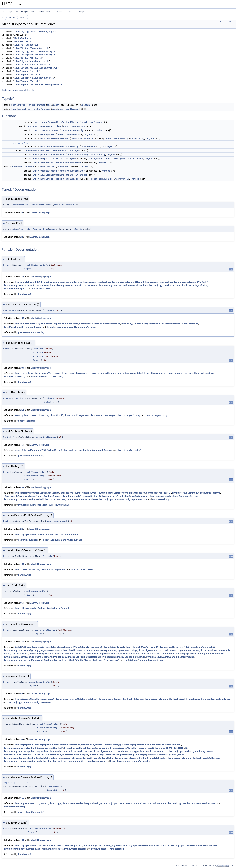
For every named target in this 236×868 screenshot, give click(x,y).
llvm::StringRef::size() (197, 285)
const (56, 105)
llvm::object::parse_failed (130, 373)
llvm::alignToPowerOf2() (27, 282)
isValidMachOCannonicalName (57, 175)
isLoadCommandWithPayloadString (59, 122)
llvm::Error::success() (42, 289)
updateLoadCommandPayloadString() (63, 540)
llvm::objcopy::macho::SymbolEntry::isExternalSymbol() (152, 745)
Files (71, 12)
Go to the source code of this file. (18, 90)
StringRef (33, 126)
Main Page (8, 12)
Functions (232, 21)
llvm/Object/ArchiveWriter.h (32, 61)
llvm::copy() (127, 324)
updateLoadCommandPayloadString (59, 146)
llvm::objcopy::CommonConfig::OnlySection (121, 699)
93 (22, 739)
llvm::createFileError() (73, 373)
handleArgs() (25, 294)
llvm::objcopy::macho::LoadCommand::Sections (123, 285)
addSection (47, 163)
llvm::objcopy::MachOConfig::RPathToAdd (124, 657)
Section (85, 105)
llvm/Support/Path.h (26, 81)
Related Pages (21, 12)
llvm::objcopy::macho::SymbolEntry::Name (191, 751)
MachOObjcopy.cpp (39, 213)
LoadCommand (73, 109)
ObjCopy (12, 17)
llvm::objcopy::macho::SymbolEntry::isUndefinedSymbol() (33, 748)
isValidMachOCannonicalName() (20, 496)
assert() (19, 415)
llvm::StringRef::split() (15, 289)
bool (49, 105)
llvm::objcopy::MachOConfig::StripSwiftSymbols (160, 755)
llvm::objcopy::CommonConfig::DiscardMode (57, 745)
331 (22, 277)
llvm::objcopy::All (24, 745)
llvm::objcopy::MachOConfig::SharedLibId (75, 660)
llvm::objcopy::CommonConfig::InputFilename (196, 493)
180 (22, 642)
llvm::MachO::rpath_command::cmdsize (100, 324)
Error (36, 130)
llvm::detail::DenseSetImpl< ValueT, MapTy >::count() (131, 647)
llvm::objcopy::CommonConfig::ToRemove (29, 702)
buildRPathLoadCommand (54, 150)
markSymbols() (46, 496)
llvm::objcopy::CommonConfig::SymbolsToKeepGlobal (86, 758)
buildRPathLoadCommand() (29, 647)
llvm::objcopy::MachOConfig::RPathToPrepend (170, 657)
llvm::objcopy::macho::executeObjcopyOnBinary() (44, 505)
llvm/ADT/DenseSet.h (26, 45)
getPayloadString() (28, 540)
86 (22, 603)
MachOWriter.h (23, 42)
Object (100, 130)
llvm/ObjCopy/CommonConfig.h (32, 48)
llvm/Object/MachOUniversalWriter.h (36, 68)
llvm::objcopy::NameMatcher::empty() (35, 699)
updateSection (49, 171)
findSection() (90, 845)
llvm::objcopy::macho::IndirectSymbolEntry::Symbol (42, 608)
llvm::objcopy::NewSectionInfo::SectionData (26, 285)
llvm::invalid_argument (77, 415)
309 (22, 368)
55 (22, 694)
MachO (22, 17)
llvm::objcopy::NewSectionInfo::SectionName (74, 285)
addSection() (67, 493)
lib (3, 17)
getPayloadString (51, 126)
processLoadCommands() (31, 332)
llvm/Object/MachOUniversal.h (32, 65)
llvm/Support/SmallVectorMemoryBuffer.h (38, 85)
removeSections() (92, 496)
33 (22, 213)
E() (87, 373)
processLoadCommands (53, 155)
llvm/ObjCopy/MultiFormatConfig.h (35, 55)
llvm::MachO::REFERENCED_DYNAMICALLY (25, 755)
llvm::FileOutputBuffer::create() (45, 373)
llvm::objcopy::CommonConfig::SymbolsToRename (194, 758)
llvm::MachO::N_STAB (82, 751)
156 (22, 798)
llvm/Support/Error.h (27, 75)
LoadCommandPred (21, 109)
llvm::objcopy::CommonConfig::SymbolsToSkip (28, 761)
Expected (17, 167)
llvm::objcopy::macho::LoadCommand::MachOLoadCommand (166, 324)
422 (22, 564)
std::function (37, 105)
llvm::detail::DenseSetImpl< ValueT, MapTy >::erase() (90, 650)
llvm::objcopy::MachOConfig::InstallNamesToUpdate (57, 654)
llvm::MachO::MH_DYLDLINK (170, 748)
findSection (47, 167)
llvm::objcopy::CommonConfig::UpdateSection (123, 499)
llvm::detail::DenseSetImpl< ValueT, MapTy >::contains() (74, 647)
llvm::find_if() (57, 415)
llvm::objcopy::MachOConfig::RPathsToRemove (28, 657)
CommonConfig (76, 130)
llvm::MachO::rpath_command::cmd (60, 324)
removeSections (49, 130)
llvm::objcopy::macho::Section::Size (167, 285)
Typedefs (223, 21)
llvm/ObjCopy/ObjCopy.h (28, 58)
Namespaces (46, 12)
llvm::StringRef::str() (205, 373)
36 (22, 529)
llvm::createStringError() (37, 415)
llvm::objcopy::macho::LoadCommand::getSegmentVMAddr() (176, 282)
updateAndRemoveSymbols (54, 138)
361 (22, 410)
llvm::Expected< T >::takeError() (47, 376)
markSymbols (47, 134)
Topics (33, 12)
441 (22, 487)
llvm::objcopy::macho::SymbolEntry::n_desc (26, 751)
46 (22, 445)
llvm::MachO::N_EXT (60, 751)
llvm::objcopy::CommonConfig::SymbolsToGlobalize (30, 758)
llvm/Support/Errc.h (26, 71)
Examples (82, 12)
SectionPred (18, 105)
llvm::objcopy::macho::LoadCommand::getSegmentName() (113, 282)
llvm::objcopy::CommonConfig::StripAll (24, 499)
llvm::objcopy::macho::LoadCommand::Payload (71, 327)
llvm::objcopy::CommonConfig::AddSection (37, 493)
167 (22, 318)
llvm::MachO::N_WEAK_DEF (154, 751)
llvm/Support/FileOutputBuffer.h (34, 78)
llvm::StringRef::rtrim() (130, 450)
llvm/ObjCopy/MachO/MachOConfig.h (35, 51)
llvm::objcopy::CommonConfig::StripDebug (208, 699)
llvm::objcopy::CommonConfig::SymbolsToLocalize (141, 758)
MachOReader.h (23, 38)
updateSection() (26, 421)
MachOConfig (121, 138)
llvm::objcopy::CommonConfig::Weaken (131, 761)
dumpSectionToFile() (157, 493)
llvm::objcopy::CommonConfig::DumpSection (122, 493)
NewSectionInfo (72, 163)
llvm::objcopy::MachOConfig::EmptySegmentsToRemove (33, 650)
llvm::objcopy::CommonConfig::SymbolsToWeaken (79, 761)
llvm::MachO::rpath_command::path (22, 327)
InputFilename (135, 159)
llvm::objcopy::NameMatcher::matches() (76, 699)
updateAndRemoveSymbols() (83, 499)
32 (22, 237)
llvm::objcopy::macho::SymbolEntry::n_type (117, 751)
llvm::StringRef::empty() (202, 647)
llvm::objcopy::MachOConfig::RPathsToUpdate (77, 657)
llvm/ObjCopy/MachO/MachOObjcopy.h (35, 32)
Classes (60, 12)
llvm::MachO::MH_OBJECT (104, 415)
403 (22, 840)
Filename (106, 159)
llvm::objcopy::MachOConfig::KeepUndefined (87, 748)
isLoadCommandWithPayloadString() (43, 450)
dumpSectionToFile (51, 159)
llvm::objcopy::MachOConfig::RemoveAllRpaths (200, 654)
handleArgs (47, 179)
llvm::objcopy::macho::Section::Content (61, 282)
